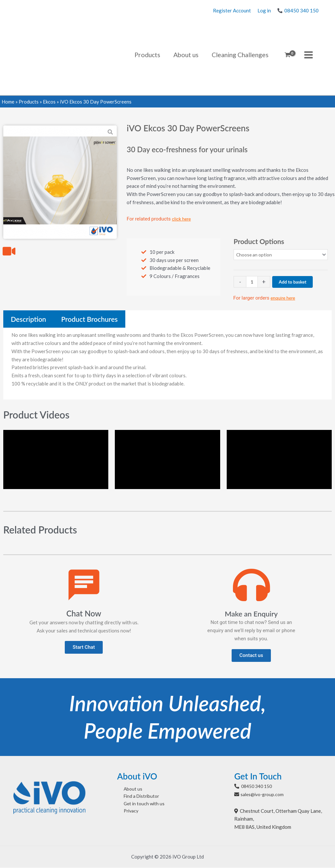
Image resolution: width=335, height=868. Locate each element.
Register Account (232, 10)
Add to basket (295, 282)
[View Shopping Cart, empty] (288, 55)
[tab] (28, 320)
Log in (264, 10)
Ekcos (49, 102)
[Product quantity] (252, 282)
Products (29, 102)
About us (127, 790)
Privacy (125, 814)
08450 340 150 (301, 10)
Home (8, 102)
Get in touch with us (139, 806)
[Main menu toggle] (309, 55)
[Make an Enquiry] (251, 586)
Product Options (259, 241)
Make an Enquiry (251, 614)
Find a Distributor (137, 798)
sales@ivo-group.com (264, 795)
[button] (84, 648)
